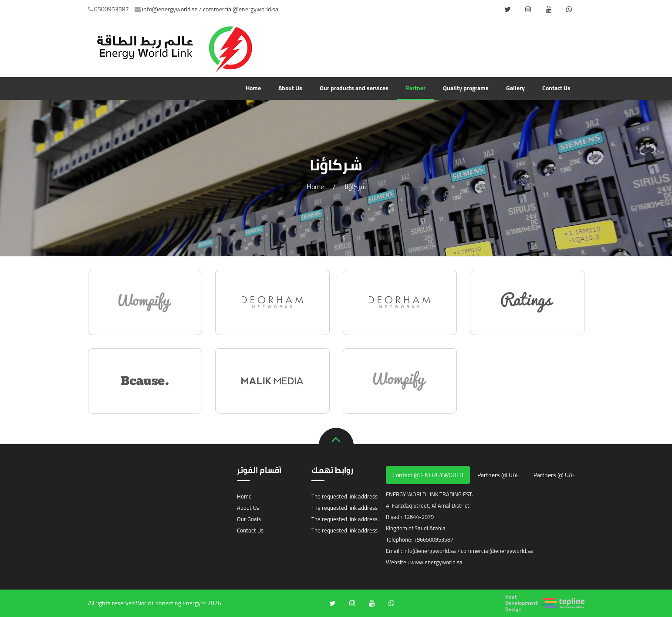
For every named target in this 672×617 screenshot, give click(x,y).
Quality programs (466, 88)
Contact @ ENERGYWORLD (428, 475)
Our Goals (249, 519)
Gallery (515, 88)
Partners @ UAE (498, 475)
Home (253, 88)
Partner (416, 88)
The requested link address (344, 496)
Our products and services (354, 88)
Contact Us (556, 88)
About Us (290, 88)
